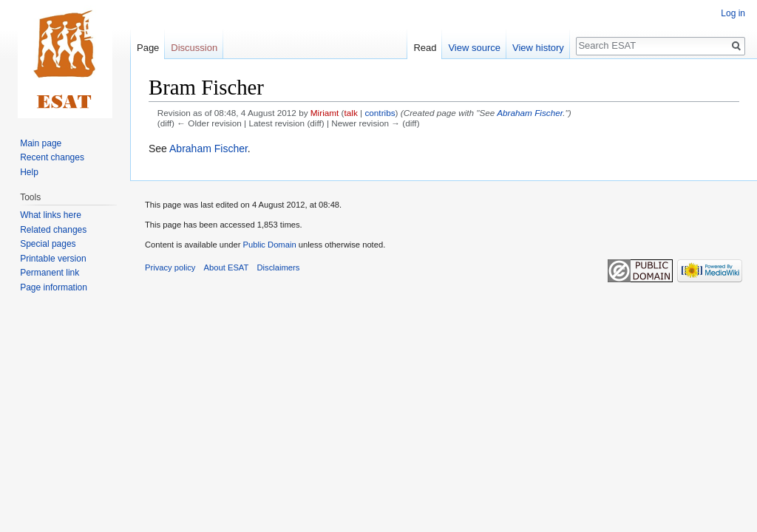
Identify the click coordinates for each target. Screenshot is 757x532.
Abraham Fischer (530, 113)
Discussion (194, 48)
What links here (51, 215)
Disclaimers (279, 267)
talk (351, 113)
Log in (733, 13)
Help (29, 172)
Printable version (53, 259)
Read (425, 48)
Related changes (53, 230)
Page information (54, 287)
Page (148, 48)
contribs (380, 113)
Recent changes (52, 157)
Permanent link (50, 273)
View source (474, 48)
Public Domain (269, 245)
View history (538, 48)
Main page (41, 143)
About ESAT (227, 267)
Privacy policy (170, 267)
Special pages (48, 244)
